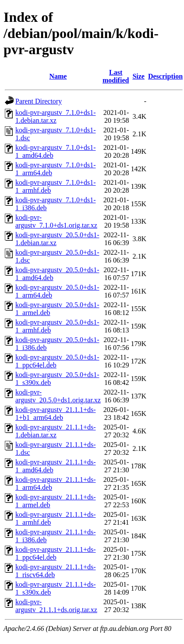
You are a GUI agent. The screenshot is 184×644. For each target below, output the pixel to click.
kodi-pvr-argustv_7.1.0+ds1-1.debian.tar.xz (56, 116)
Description (165, 76)
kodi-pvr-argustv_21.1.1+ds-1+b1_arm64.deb (56, 414)
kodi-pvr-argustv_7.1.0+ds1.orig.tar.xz (56, 221)
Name (58, 76)
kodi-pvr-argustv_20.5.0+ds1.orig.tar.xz (58, 396)
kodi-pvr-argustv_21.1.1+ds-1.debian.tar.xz (56, 431)
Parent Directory (39, 101)
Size (138, 76)
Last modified (116, 76)
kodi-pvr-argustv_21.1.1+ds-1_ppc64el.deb (56, 553)
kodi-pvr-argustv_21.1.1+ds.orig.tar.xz (56, 606)
